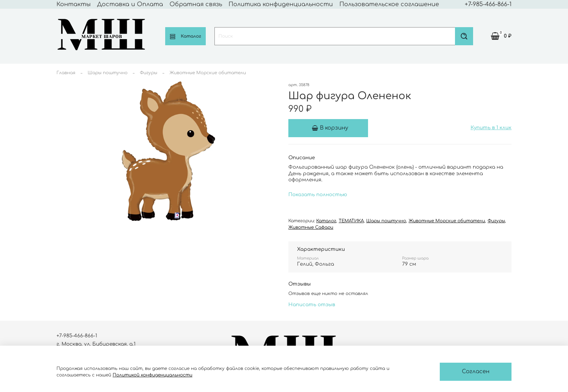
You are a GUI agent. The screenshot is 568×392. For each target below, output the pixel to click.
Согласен (476, 372)
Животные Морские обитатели (208, 73)
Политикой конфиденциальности (153, 375)
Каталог (185, 36)
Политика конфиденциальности (281, 4)
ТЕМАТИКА (351, 221)
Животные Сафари (311, 227)
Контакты (74, 4)
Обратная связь (196, 4)
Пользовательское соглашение (389, 4)
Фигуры (149, 73)
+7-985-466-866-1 (488, 4)
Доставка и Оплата (130, 4)
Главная (66, 73)
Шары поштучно (108, 73)
